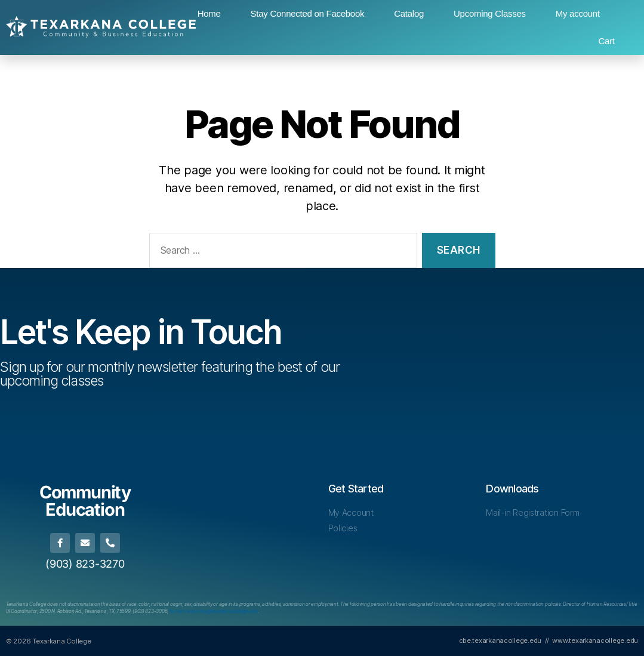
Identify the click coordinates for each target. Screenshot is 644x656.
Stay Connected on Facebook (308, 13)
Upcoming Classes (490, 13)
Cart (607, 41)
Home (209, 13)
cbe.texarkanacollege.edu (500, 640)
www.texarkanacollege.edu (595, 640)
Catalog (409, 13)
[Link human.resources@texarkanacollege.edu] (214, 611)
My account (578, 13)
